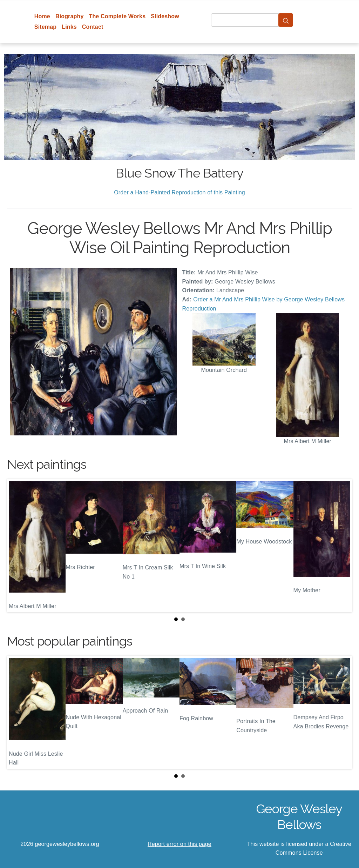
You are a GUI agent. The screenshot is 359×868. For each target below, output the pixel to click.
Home (42, 16)
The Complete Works (117, 16)
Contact (93, 27)
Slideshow (165, 16)
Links (69, 27)
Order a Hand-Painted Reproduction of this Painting (179, 192)
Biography (70, 16)
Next (341, 546)
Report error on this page (179, 844)
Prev (18, 546)
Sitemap (45, 27)
